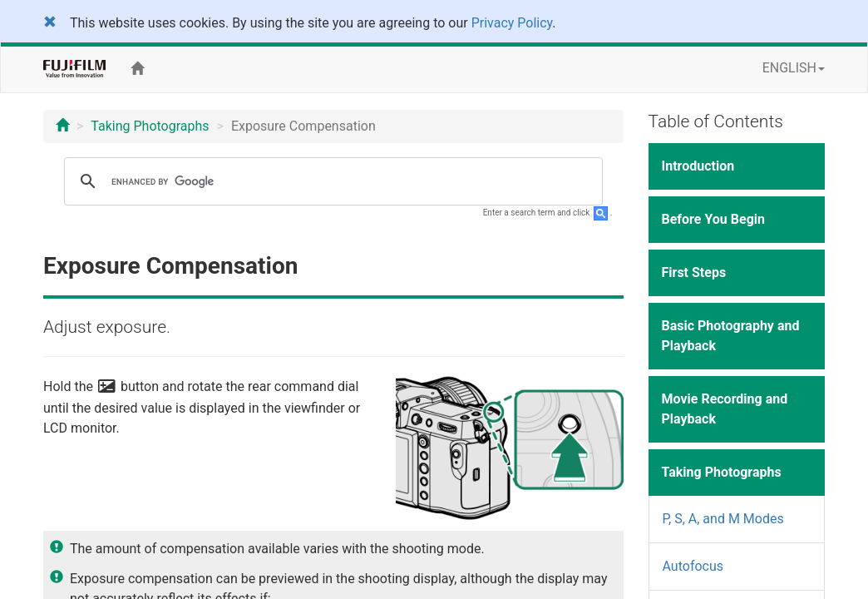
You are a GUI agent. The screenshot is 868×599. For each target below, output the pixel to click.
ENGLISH (794, 68)
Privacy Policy (512, 23)
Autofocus (693, 566)
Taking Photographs (150, 126)
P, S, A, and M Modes (723, 519)
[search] (331, 181)
